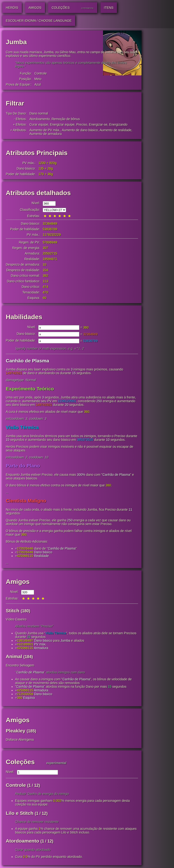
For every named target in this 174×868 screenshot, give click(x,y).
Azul (37, 84)
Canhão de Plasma (27, 361)
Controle (40, 73)
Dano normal (39, 113)
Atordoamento (40, 119)
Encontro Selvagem (20, 666)
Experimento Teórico (30, 389)
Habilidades (24, 317)
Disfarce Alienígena (20, 740)
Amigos (18, 582)
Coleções (20, 762)
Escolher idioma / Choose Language (39, 21)
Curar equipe (39, 124)
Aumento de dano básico (80, 130)
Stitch (13, 611)
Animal (14, 657)
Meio (38, 79)
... (7, 493)
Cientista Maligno (26, 501)
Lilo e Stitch (20, 814)
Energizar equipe (62, 124)
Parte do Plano (23, 466)
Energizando (118, 124)
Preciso (82, 124)
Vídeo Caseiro (16, 620)
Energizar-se (98, 124)
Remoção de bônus (66, 119)
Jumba (65, 641)
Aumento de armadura (46, 134)
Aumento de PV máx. (45, 130)
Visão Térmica (22, 428)
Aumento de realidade (116, 130)
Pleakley (16, 731)
